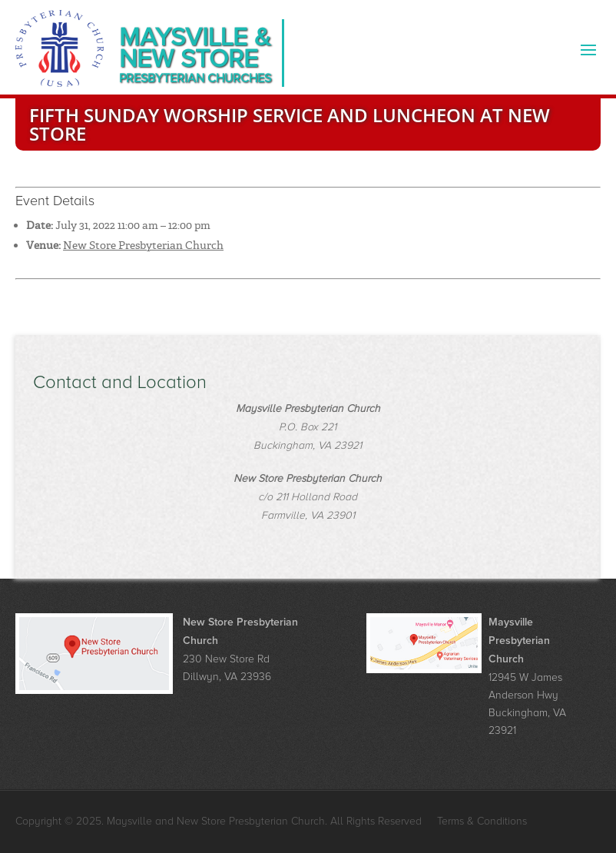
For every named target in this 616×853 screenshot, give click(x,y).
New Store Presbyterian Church (143, 245)
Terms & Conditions (482, 821)
